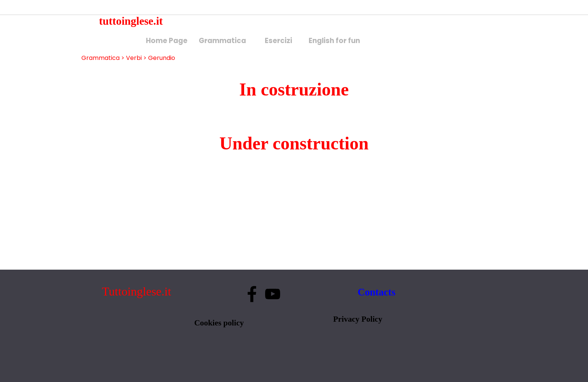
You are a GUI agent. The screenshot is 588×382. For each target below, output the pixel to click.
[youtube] (273, 294)
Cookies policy (219, 323)
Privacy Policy (358, 319)
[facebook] (252, 294)
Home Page (167, 41)
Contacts (377, 292)
